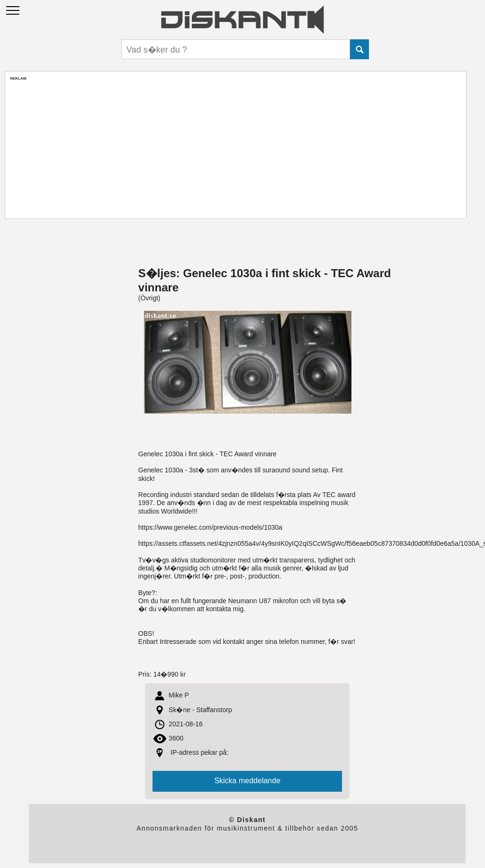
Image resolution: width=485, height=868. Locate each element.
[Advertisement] (235, 147)
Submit (359, 49)
